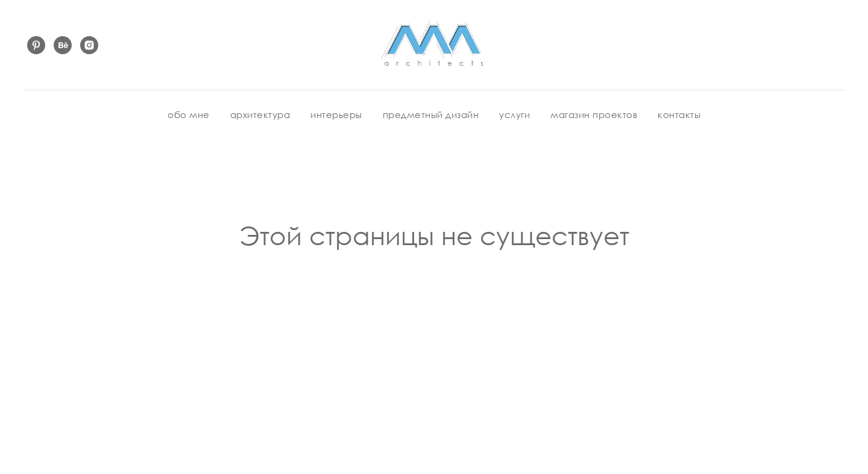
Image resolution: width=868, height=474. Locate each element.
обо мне (189, 114)
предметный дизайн (431, 114)
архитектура (260, 114)
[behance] (63, 45)
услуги (514, 114)
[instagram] (89, 45)
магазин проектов (594, 114)
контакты (679, 114)
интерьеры (336, 114)
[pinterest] (36, 45)
